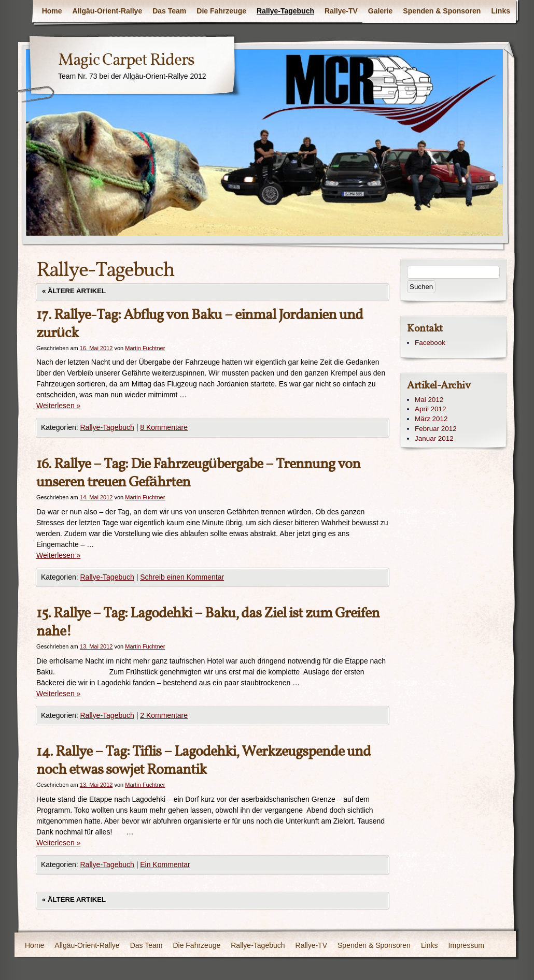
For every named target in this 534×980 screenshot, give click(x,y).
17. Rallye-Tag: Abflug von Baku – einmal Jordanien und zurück (200, 324)
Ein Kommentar (165, 864)
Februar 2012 (436, 429)
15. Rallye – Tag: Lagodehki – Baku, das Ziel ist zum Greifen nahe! (208, 623)
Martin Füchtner (145, 348)
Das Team (169, 11)
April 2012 (431, 409)
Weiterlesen (58, 406)
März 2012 (431, 419)
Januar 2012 (434, 438)
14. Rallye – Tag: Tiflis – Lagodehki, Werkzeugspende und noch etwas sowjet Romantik (203, 761)
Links (501, 11)
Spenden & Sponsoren (442, 11)
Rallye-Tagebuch (285, 11)
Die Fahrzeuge (221, 11)
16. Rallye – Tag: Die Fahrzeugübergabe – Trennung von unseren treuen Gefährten (198, 473)
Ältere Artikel (74, 291)
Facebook (430, 343)
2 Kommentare (164, 715)
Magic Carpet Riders (126, 61)
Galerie (380, 11)
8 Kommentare (164, 427)
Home (52, 11)
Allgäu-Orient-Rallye (108, 11)
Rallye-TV (341, 11)
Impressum (466, 945)
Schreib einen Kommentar (182, 577)
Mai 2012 (429, 400)
